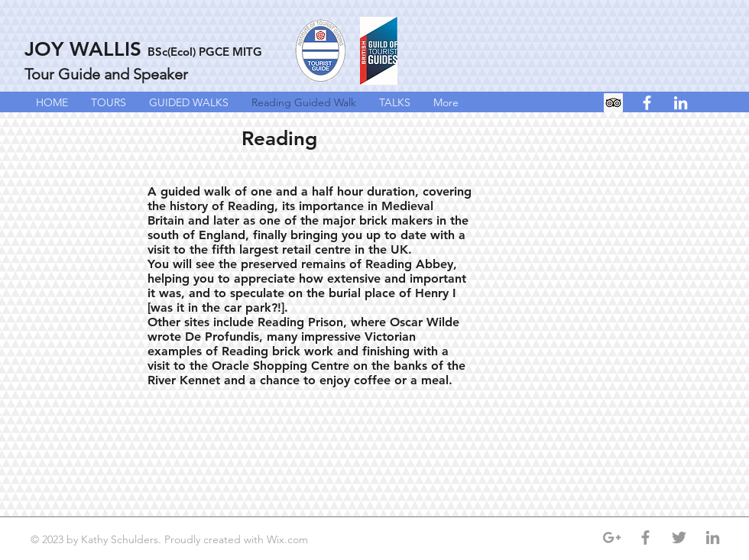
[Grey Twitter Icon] (679, 537)
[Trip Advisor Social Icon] (613, 103)
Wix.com (289, 539)
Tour (39, 74)
